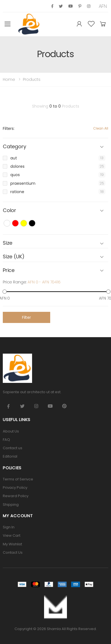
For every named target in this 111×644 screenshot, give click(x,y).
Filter (26, 317)
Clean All (101, 128)
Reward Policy (16, 496)
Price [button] (9, 270)
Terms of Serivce (18, 479)
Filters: (9, 128)
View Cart (12, 535)
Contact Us (13, 552)
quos (15, 175)
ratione (17, 192)
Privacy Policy (15, 488)
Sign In (9, 527)
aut (14, 158)
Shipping (11, 505)
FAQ (6, 440)
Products (32, 79)
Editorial (10, 456)
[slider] (5, 292)
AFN (103, 6)
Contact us (13, 448)
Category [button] (15, 147)
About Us (11, 431)
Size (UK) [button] (14, 257)
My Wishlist (12, 544)
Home (9, 79)
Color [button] (9, 211)
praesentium (23, 183)
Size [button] (8, 243)
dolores (17, 166)
